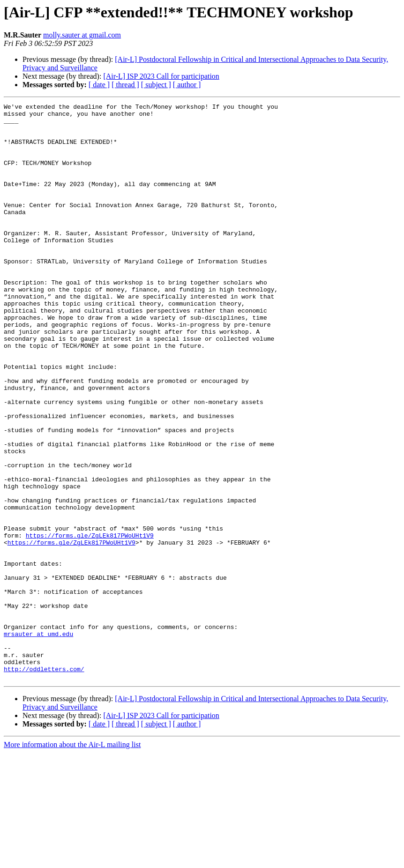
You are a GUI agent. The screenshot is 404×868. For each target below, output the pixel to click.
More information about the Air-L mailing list (72, 860)
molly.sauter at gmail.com (82, 35)
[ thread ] (125, 85)
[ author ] (187, 85)
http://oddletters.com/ (44, 783)
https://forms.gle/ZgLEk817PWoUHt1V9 (90, 622)
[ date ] (99, 85)
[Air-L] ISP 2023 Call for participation (161, 76)
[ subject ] (156, 85)
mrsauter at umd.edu (38, 741)
